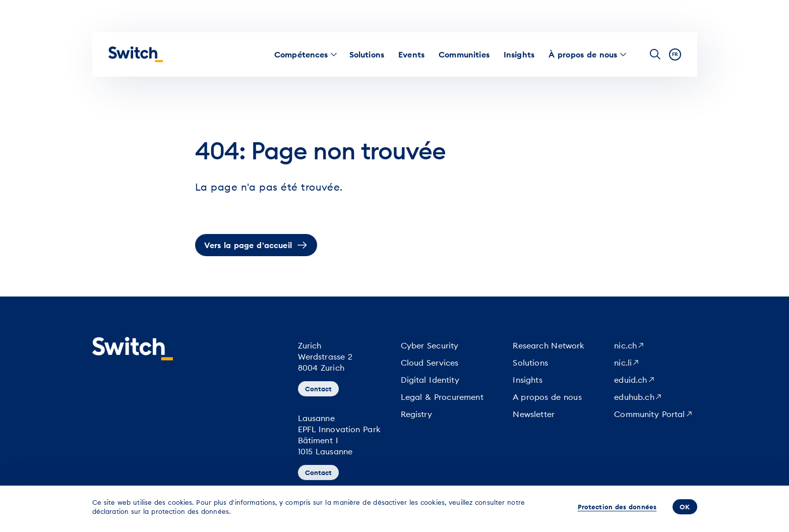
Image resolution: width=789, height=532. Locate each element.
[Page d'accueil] (136, 54)
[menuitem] (301, 54)
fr (675, 54)
